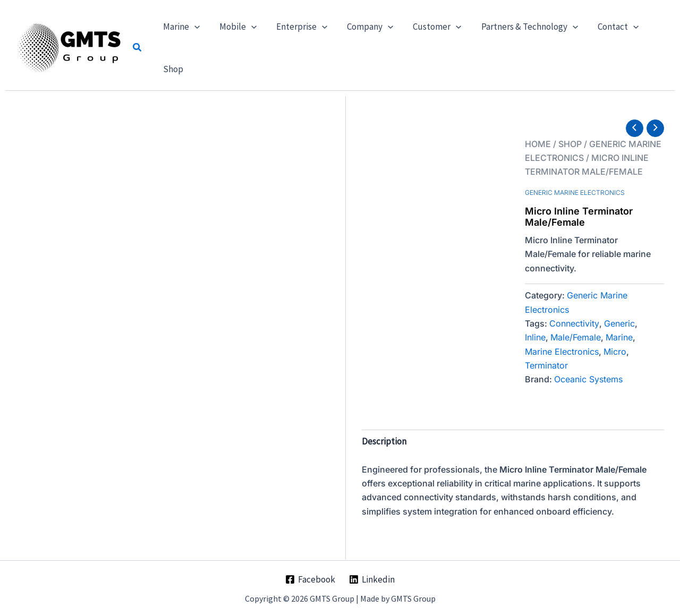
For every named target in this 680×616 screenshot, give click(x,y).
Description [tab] (384, 441)
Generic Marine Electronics (575, 192)
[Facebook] (310, 579)
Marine (619, 337)
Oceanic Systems (588, 379)
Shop (570, 144)
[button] (138, 48)
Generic (619, 323)
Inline (535, 337)
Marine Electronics (562, 352)
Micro (615, 352)
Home (538, 144)
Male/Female (576, 337)
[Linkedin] (372, 579)
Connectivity (574, 323)
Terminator (546, 365)
